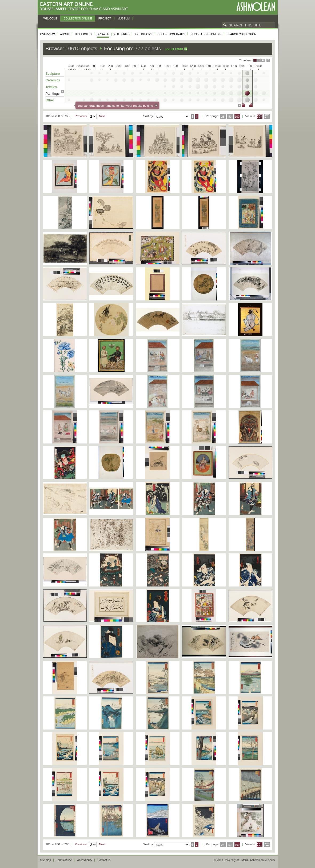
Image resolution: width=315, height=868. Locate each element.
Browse (103, 34)
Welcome (51, 19)
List (267, 116)
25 (223, 117)
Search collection (242, 34)
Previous (81, 116)
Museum (124, 19)
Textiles (51, 87)
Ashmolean (256, 7)
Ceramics (53, 80)
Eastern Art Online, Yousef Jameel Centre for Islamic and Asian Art (85, 7)
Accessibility (85, 860)
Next (102, 116)
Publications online (206, 34)
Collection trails (172, 34)
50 (230, 117)
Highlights (83, 34)
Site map (46, 860)
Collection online (78, 19)
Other (50, 100)
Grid (260, 116)
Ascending (192, 116)
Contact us (104, 860)
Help (268, 60)
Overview (48, 34)
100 (237, 117)
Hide (263, 60)
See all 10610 (174, 49)
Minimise (259, 60)
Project (105, 19)
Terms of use (64, 860)
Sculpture (53, 74)
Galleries (122, 34)
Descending (197, 116)
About (65, 34)
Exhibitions (144, 34)
